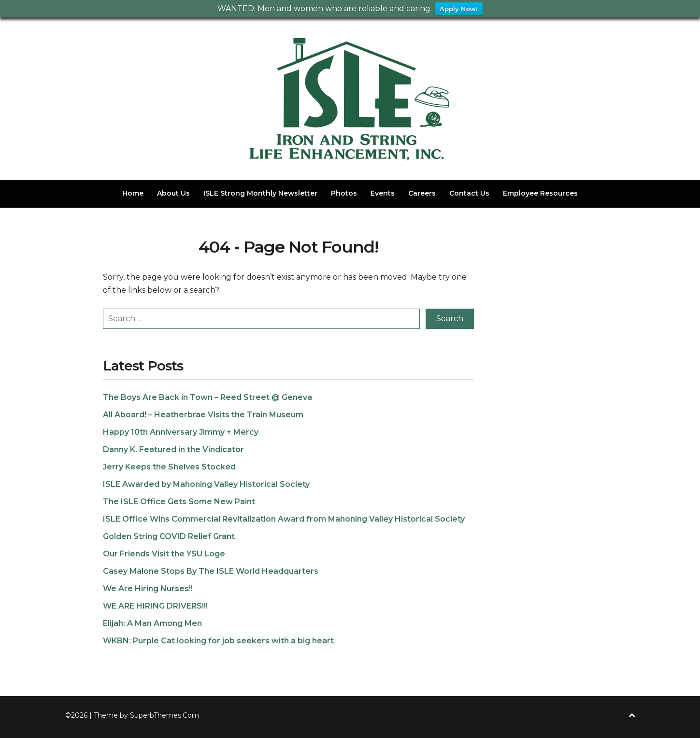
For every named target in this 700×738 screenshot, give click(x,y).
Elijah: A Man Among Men (152, 623)
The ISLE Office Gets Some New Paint (179, 502)
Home (133, 193)
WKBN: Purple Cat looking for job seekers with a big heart (218, 641)
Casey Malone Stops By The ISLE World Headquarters (211, 571)
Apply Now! (459, 9)
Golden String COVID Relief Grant (169, 536)
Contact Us (469, 193)
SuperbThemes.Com (164, 715)
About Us (173, 193)
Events (383, 193)
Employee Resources (540, 193)
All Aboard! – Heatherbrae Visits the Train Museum (203, 415)
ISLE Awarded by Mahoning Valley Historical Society (206, 484)
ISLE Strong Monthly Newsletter (260, 193)
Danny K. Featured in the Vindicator (173, 449)
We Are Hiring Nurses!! (148, 589)
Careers (422, 193)
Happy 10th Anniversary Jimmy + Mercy (181, 432)
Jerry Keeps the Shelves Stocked (169, 467)
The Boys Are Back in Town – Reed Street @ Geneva (207, 397)
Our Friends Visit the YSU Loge (164, 554)
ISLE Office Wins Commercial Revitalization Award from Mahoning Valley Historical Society (284, 519)
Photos (344, 193)
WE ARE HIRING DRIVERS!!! (155, 606)
